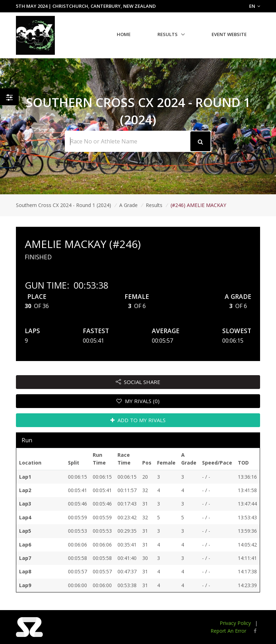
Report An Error (228, 631)
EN (255, 6)
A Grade (128, 205)
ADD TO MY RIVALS (138, 420)
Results (168, 34)
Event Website (229, 34)
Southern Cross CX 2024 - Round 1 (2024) (64, 205)
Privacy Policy (235, 623)
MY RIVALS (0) (138, 401)
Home (124, 34)
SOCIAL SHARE (138, 382)
